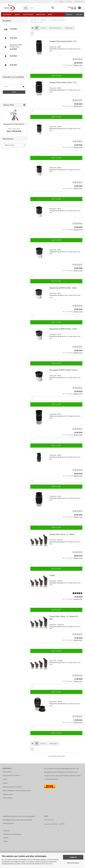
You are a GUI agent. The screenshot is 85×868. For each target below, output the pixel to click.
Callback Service (8, 794)
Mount (17, 14)
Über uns (79, 14)
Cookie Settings (8, 798)
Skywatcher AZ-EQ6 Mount (14, 124)
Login (14, 92)
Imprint (5, 779)
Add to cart (56, 76)
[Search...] (26, 8)
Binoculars (41, 14)
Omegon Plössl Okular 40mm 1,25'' (63, 41)
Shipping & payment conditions (12, 787)
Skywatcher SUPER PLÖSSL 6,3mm (63, 370)
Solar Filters (28, 14)
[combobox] (43, 28)
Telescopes (7, 14)
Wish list (79, 2)
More (50, 14)
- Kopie (52, 575)
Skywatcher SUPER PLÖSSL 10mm (63, 288)
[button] (62, 2)
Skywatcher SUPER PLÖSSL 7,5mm (63, 329)
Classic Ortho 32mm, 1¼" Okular (62, 534)
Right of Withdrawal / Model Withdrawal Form (17, 791)
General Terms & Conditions (11, 775)
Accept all (73, 857)
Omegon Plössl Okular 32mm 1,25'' (63, 82)
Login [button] (69, 2)
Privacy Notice (48, 864)
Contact (69, 14)
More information (73, 863)
